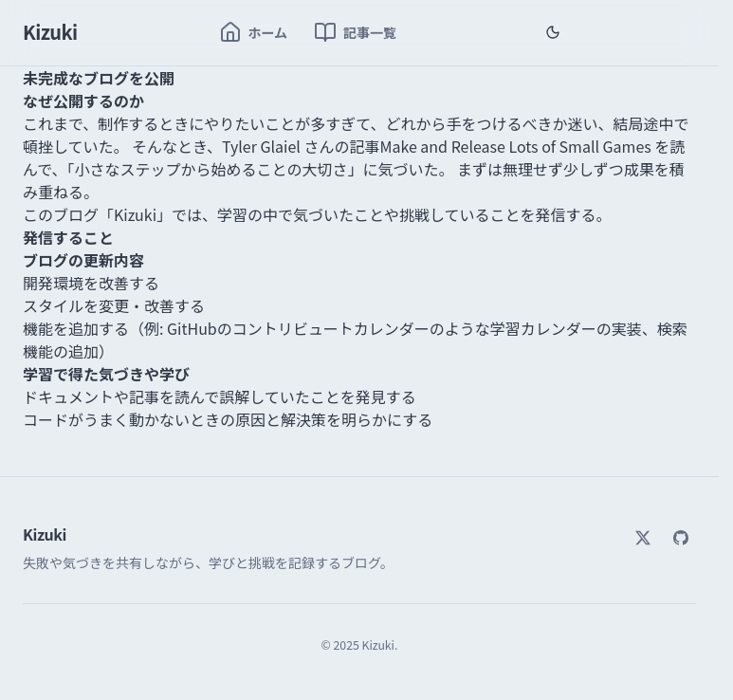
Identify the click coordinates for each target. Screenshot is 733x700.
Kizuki (50, 32)
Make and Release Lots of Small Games (515, 146)
